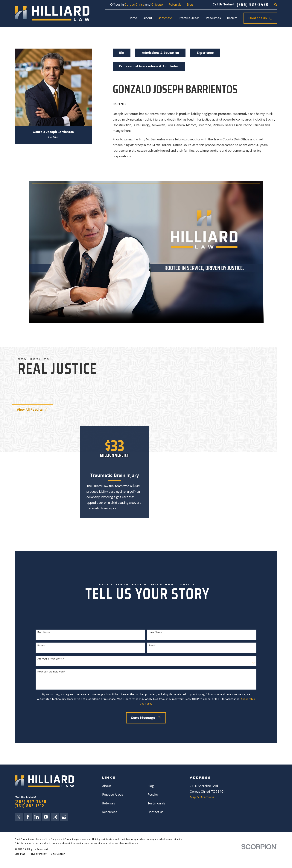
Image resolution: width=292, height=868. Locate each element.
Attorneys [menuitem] (165, 18)
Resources (110, 812)
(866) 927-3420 (253, 5)
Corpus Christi (134, 5)
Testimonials (156, 803)
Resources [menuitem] (213, 18)
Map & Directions (202, 797)
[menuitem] (20, 854)
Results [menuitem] (232, 18)
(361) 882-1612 (29, 806)
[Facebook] (28, 817)
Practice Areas (113, 795)
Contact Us (155, 812)
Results (153, 795)
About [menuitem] (148, 18)
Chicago (157, 5)
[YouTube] (46, 817)
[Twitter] (19, 817)
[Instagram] (55, 817)
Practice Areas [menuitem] (189, 18)
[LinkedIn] (37, 817)
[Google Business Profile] (64, 817)
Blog (190, 5)
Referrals (175, 5)
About (107, 786)
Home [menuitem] (133, 18)
